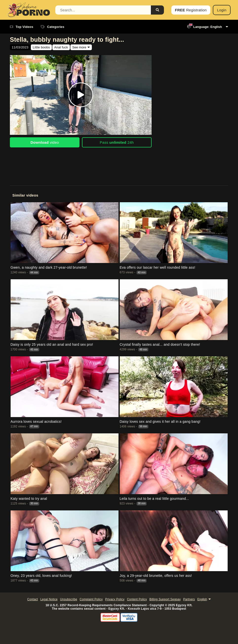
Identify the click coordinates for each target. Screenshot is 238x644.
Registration (191, 10)
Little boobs (41, 47)
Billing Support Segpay (165, 599)
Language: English (205, 27)
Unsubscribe (69, 599)
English (202, 599)
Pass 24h (117, 142)
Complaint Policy (91, 599)
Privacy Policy (115, 599)
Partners (189, 599)
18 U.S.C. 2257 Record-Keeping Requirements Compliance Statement (96, 605)
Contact (32, 599)
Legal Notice (49, 599)
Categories (53, 27)
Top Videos (22, 27)
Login (222, 10)
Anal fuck (61, 47)
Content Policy (137, 599)
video (45, 142)
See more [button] (79, 47)
